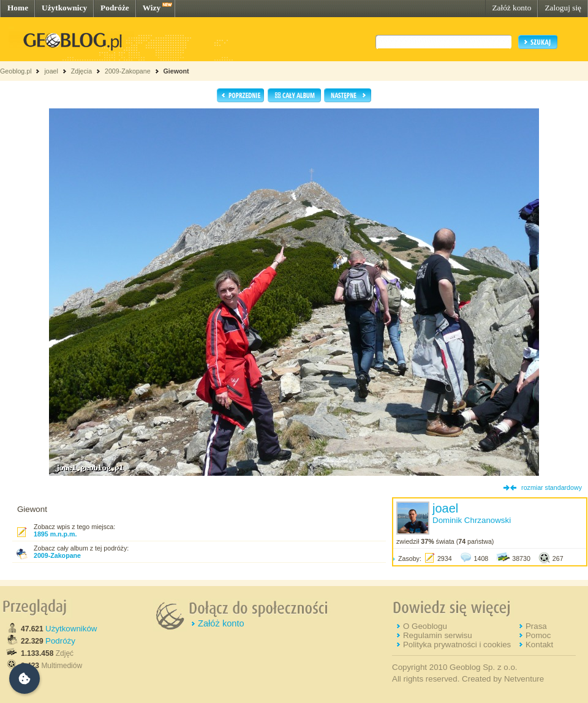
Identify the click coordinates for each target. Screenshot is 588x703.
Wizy (152, 8)
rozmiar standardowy (552, 487)
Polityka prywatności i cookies (457, 645)
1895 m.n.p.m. (55, 534)
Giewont (176, 71)
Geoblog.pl (16, 71)
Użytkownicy (64, 8)
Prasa (536, 626)
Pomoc (538, 635)
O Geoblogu (425, 626)
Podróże (115, 8)
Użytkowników (71, 629)
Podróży (60, 641)
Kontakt (539, 645)
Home (18, 8)
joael (51, 71)
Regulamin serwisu (438, 635)
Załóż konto (511, 8)
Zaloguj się (563, 8)
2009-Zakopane (128, 71)
